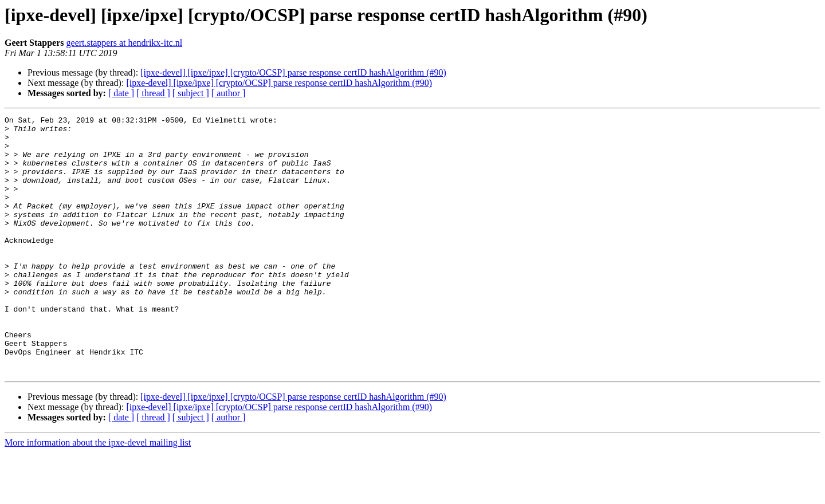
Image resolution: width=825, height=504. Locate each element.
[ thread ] (153, 93)
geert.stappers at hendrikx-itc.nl (125, 43)
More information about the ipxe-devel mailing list (98, 494)
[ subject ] (191, 93)
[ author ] (229, 93)
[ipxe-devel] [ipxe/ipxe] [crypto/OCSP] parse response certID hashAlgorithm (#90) (293, 72)
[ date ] (121, 93)
